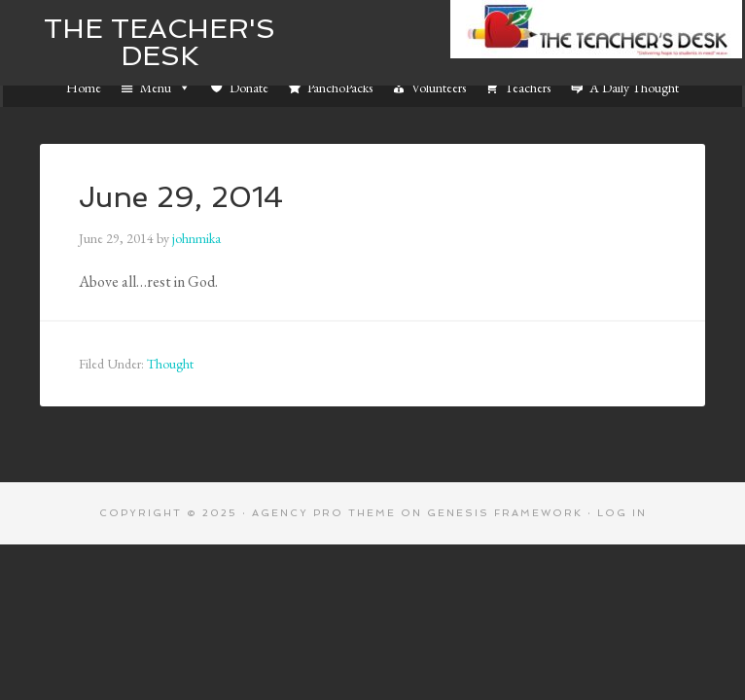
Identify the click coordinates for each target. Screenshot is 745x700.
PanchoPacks (340, 87)
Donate (249, 87)
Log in (622, 513)
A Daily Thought (634, 87)
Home (84, 87)
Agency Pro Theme (324, 513)
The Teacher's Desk (160, 42)
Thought (170, 364)
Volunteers (439, 87)
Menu (165, 87)
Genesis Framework (505, 513)
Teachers (528, 87)
